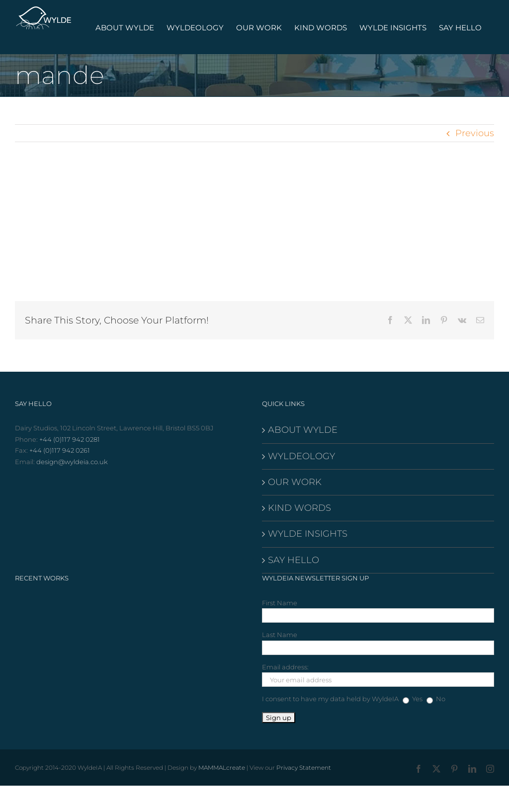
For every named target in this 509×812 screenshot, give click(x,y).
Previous (475, 133)
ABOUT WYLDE (303, 430)
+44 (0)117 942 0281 (70, 439)
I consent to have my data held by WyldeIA (330, 699)
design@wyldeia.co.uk (72, 462)
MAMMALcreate (222, 768)
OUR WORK (295, 482)
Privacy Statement (304, 768)
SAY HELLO (294, 560)
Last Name (280, 635)
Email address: (285, 667)
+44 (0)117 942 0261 (60, 450)
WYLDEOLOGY (301, 456)
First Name (280, 603)
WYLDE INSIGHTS (308, 534)
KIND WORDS (299, 508)
